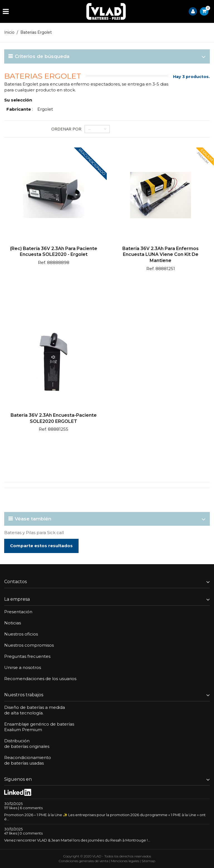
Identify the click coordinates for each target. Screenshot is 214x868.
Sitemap (148, 861)
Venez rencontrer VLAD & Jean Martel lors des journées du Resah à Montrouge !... (77, 840)
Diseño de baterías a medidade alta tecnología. (35, 710)
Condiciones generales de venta (84, 861)
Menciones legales (125, 861)
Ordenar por (66, 129)
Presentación (18, 612)
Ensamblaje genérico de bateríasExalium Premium (39, 727)
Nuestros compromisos (29, 645)
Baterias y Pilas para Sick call (34, 533)
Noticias (13, 623)
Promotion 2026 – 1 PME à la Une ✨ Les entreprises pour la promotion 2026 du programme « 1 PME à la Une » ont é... (105, 817)
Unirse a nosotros (23, 667)
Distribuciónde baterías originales (27, 744)
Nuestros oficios (21, 634)
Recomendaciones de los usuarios (40, 679)
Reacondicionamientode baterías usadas (28, 760)
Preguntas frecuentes (27, 656)
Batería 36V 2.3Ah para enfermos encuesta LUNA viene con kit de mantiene (160, 254)
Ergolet (45, 109)
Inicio (9, 32)
